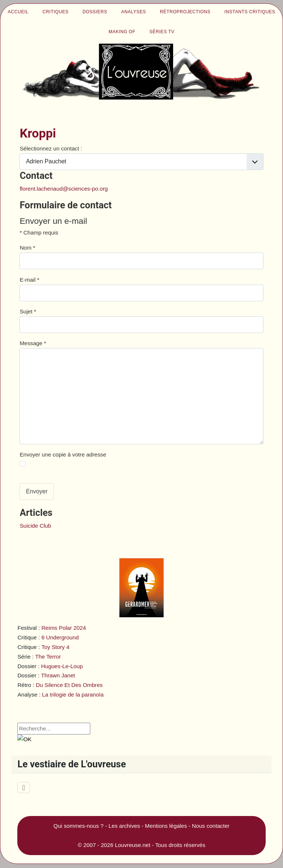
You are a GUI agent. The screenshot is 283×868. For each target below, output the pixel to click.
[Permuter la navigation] (23, 788)
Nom (27, 248)
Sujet (28, 311)
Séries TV (162, 32)
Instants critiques (250, 12)
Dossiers (95, 12)
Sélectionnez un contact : (51, 148)
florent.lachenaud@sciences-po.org (64, 189)
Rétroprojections (185, 12)
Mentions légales (166, 826)
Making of (122, 32)
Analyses (134, 12)
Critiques (55, 12)
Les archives (124, 826)
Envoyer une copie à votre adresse (63, 454)
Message (33, 343)
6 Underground (60, 637)
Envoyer (37, 491)
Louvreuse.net (133, 845)
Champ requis (39, 232)
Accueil (18, 12)
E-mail (29, 280)
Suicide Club (35, 526)
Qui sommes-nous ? (78, 826)
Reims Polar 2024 (64, 628)
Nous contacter (211, 826)
